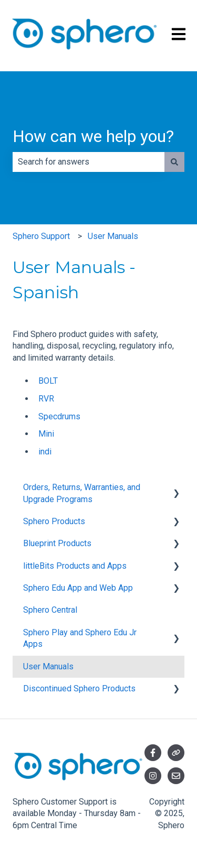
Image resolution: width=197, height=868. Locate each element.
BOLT (48, 381)
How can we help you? (93, 136)
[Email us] (176, 776)
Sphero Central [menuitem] (50, 610)
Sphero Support (41, 236)
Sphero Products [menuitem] (54, 521)
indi (45, 452)
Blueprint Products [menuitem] (57, 543)
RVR (46, 399)
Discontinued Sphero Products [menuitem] (79, 688)
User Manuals (113, 236)
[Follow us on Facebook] (153, 753)
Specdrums (59, 416)
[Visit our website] (176, 753)
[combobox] (89, 162)
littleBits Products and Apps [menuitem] (75, 566)
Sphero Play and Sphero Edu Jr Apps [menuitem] (80, 638)
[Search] (174, 162)
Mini (46, 434)
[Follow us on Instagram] (153, 776)
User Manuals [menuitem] (48, 666)
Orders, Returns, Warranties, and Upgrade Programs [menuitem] (82, 493)
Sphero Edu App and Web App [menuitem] (78, 588)
